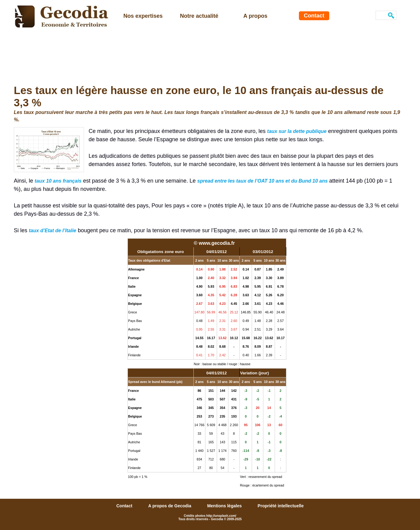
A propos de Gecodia (170, 506)
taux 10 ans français (58, 181)
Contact (314, 16)
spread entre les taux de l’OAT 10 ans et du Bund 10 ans (262, 181)
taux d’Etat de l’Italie (53, 231)
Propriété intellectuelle (281, 506)
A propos (255, 16)
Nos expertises (143, 16)
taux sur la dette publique (297, 131)
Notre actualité (199, 16)
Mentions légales (225, 506)
